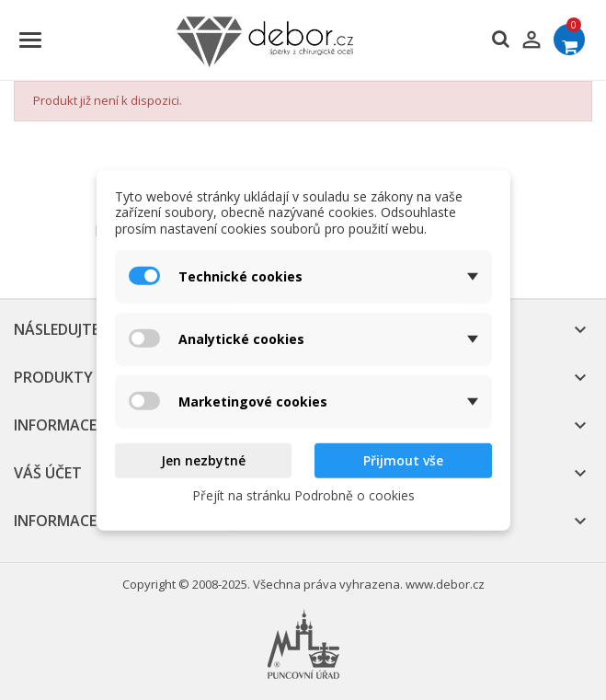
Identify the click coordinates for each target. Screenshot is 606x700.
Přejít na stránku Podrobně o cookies (303, 494)
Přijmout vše (403, 460)
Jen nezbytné (203, 460)
